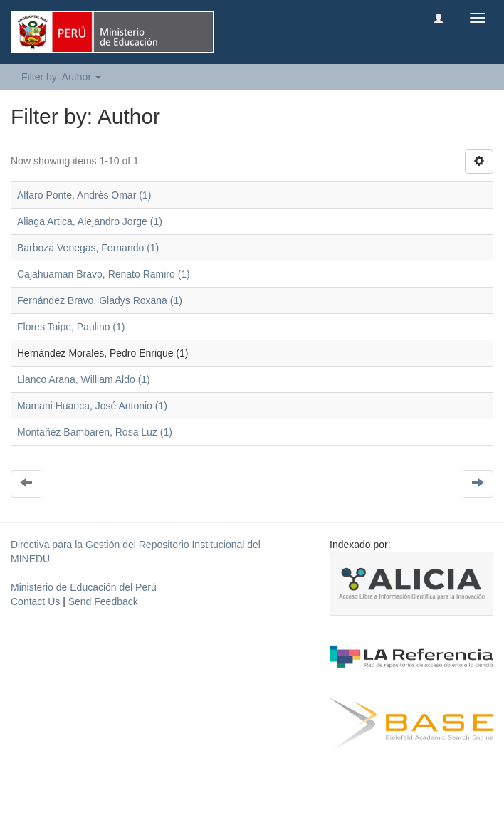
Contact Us (35, 601)
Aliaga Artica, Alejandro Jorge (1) (90, 221)
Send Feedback (103, 601)
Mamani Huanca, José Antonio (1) (92, 406)
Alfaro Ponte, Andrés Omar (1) (84, 195)
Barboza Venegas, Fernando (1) (88, 248)
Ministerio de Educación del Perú (84, 587)
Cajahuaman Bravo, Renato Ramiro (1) (104, 274)
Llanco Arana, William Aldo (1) (84, 379)
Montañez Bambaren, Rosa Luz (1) (95, 432)
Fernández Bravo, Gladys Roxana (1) (100, 300)
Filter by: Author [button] (61, 77)
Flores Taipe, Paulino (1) (71, 327)
